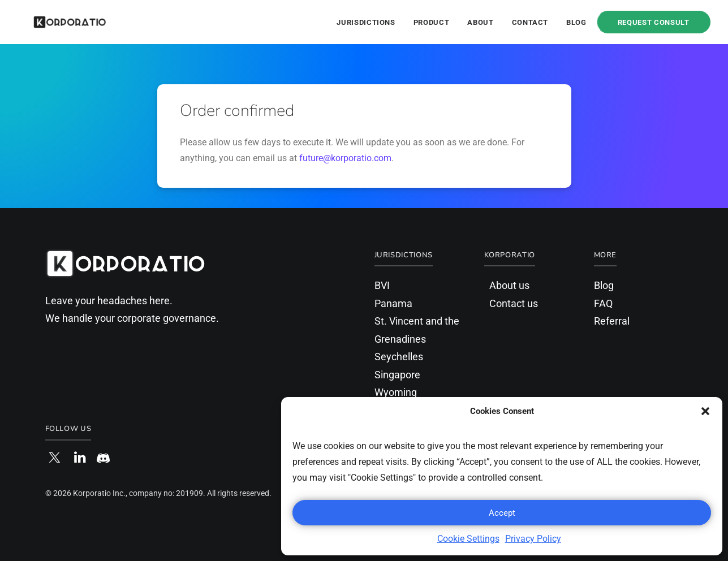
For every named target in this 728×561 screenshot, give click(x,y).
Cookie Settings (468, 539)
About (480, 22)
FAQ (603, 303)
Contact (530, 22)
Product (432, 22)
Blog (576, 22)
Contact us (514, 303)
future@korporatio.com (345, 158)
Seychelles (399, 357)
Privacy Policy (533, 539)
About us (509, 285)
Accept (502, 513)
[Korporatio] (55, 22)
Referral (612, 321)
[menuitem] (370, 22)
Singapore (397, 375)
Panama (393, 303)
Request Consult (654, 22)
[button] (705, 411)
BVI (382, 285)
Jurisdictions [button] (366, 22)
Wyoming (396, 392)
